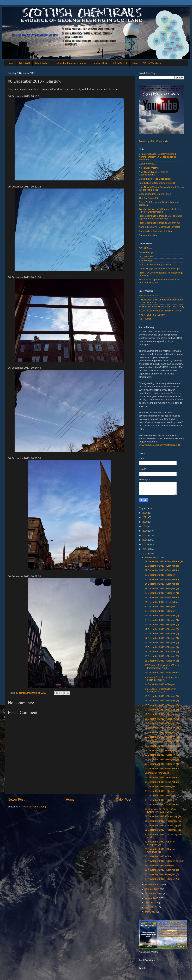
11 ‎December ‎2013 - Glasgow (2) (162, 723)
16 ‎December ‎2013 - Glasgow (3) (162, 652)
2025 (145, 513)
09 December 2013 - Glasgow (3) (162, 755)
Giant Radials (42, 63)
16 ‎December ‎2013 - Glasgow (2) (162, 656)
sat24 (135, 63)
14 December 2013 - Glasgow (160, 684)
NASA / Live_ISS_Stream (152, 315)
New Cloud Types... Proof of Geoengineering (153, 173)
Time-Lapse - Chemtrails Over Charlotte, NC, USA (160, 690)
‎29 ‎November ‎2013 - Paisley (159, 865)
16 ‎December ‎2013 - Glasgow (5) (162, 643)
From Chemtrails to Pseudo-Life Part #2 (159, 223)
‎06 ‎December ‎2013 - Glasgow (160, 786)
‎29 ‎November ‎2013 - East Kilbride (162, 870)
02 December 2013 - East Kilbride (162, 805)
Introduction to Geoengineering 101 (157, 183)
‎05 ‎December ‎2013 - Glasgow (160, 791)
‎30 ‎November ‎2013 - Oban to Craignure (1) (160, 850)
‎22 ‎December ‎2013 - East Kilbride (162, 597)
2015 (145, 544)
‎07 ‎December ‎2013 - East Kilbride (162, 777)
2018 (145, 531)
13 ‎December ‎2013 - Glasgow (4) (162, 696)
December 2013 (154, 557)
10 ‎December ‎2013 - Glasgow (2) (162, 737)
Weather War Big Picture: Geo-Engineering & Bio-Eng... (161, 810)
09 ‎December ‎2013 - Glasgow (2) (162, 759)
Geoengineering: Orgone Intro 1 (155, 194)
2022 (145, 517)
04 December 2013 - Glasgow (160, 796)
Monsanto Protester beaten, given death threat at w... (162, 678)
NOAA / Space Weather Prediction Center (160, 311)
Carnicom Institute (148, 235)
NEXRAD (24, 63)
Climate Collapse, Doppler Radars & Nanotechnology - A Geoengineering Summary (157, 157)
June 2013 (151, 907)
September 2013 (154, 894)
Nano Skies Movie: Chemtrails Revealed (160, 227)
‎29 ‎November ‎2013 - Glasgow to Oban (164, 861)
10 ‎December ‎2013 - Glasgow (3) (162, 732)
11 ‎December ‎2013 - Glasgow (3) (162, 719)
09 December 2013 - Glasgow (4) (162, 750)
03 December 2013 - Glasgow (160, 800)
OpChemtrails (146, 256)
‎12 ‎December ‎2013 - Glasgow (160, 714)
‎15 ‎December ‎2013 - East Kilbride (162, 673)
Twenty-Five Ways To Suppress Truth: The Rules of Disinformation (161, 210)
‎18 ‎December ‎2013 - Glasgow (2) (162, 616)
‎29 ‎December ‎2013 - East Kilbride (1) (164, 561)
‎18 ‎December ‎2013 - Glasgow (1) (162, 620)
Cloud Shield (120, 63)
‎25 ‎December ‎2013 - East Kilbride (162, 579)
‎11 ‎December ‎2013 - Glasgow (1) (162, 728)
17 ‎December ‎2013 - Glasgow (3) (162, 629)
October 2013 (153, 889)
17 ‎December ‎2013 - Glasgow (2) (162, 634)
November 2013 (154, 885)
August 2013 (152, 898)
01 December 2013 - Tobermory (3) (163, 821)
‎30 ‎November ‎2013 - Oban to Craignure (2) (160, 843)
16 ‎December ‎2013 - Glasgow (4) (162, 647)
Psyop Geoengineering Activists (155, 264)
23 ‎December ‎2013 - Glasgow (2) (162, 588)
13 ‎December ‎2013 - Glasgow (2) (162, 705)
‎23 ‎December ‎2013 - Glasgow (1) (162, 593)
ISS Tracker (145, 319)
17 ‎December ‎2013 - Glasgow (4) (162, 625)
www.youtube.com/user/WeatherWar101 (160, 445)
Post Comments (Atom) (34, 807)
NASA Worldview (152, 63)
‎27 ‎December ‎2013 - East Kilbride (162, 570)
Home (11, 63)
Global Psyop (146, 252)
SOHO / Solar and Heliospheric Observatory (161, 307)
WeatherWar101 (147, 164)
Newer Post (16, 799)
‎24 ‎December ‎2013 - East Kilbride (162, 584)
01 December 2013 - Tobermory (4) (163, 816)
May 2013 (151, 912)
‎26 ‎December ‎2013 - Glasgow (160, 575)
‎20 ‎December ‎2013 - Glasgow (160, 606)
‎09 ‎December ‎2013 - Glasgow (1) (162, 764)
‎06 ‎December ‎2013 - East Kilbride (162, 782)
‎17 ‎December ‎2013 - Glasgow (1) (162, 638)
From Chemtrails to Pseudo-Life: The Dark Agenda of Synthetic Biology (161, 217)
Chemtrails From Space (157, 773)
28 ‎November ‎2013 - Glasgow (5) (162, 879)
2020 (145, 522)
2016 (145, 540)
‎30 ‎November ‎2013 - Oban (158, 856)
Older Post (124, 799)
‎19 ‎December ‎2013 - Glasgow (160, 611)
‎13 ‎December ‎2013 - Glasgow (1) (162, 710)
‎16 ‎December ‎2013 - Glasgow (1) (162, 661)
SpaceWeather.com (149, 296)
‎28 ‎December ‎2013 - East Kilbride (162, 566)
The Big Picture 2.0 (149, 198)
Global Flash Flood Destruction (155, 179)
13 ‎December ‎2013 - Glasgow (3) (162, 701)
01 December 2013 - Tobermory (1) (163, 830)
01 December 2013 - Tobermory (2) (163, 825)
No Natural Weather (149, 168)
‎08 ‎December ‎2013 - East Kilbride (162, 768)
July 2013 (151, 903)
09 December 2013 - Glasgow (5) (162, 746)
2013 (145, 553)
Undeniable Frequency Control (70, 63)
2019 (145, 526)
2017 (145, 535)
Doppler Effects (100, 63)
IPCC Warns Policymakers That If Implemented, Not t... (162, 667)
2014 (145, 549)
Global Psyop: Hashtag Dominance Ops (159, 269)
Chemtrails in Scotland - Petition (155, 231)
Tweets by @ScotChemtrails (153, 141)
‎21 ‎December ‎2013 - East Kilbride (162, 602)
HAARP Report (147, 261)
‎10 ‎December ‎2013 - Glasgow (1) (162, 741)
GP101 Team (146, 248)
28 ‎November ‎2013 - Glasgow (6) (162, 874)
